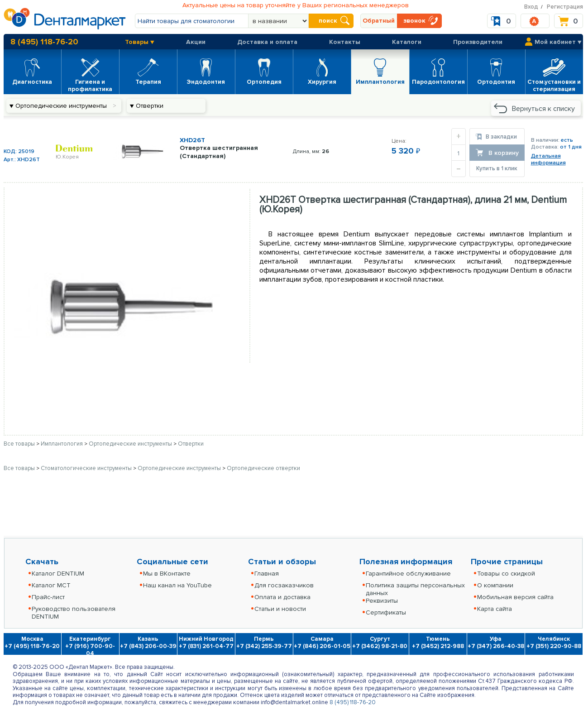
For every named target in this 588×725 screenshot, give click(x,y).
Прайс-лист (48, 597)
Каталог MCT (51, 585)
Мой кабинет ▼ (558, 42)
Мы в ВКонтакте (167, 574)
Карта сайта (495, 609)
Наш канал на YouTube (177, 585)
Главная (267, 574)
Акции (196, 42)
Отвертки (191, 444)
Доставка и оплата (267, 42)
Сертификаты (386, 612)
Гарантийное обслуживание (408, 574)
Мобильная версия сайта (515, 597)
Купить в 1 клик (497, 168)
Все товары (19, 444)
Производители (478, 42)
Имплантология (62, 444)
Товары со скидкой (506, 574)
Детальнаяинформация (548, 159)
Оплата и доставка (282, 597)
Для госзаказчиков (284, 585)
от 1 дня (571, 147)
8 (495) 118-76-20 (44, 42)
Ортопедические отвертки (263, 468)
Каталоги (407, 42)
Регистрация (565, 7)
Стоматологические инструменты (87, 468)
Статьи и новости (280, 609)
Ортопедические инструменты (131, 444)
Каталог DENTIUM (58, 574)
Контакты (345, 42)
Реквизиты (382, 601)
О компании (495, 585)
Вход (531, 7)
